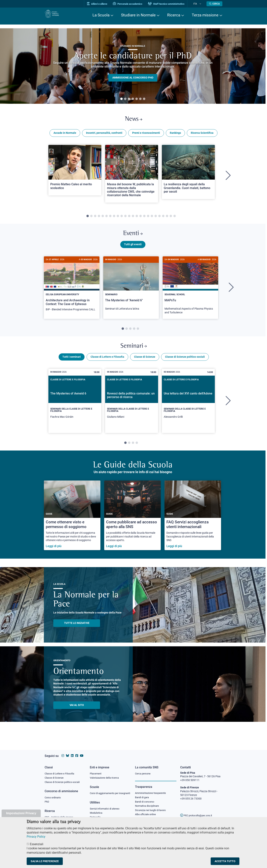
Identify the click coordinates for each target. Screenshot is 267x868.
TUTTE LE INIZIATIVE (77, 631)
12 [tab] (129, 219)
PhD (47, 800)
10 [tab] (122, 219)
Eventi (133, 237)
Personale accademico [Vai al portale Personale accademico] (134, 4)
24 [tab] (175, 219)
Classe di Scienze (145, 365)
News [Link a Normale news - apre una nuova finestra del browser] (134, 120)
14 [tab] (137, 219)
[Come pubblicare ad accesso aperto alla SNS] (132, 524)
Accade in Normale (65, 135)
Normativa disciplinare (148, 804)
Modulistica (97, 814)
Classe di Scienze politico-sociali (185, 365)
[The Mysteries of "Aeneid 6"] (131, 291)
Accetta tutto (225, 861)
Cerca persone (143, 770)
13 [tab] (133, 219)
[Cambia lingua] (201, 4)
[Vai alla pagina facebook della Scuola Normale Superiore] (77, 752)
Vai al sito (77, 713)
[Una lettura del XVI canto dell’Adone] (188, 409)
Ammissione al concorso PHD (133, 78)
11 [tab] (125, 219)
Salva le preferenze (45, 861)
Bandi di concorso (146, 799)
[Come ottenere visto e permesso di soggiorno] (72, 524)
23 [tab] (171, 219)
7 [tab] (144, 99)
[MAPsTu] (190, 293)
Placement (96, 770)
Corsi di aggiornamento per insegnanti (106, 792)
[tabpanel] (133, 66)
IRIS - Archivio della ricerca (60, 815)
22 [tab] (167, 219)
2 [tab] (125, 99)
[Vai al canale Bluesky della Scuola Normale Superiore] (68, 752)
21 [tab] (163, 219)
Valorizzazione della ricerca (106, 775)
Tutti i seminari (72, 365)
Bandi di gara (143, 794)
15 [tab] (140, 219)
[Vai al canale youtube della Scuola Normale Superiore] (82, 752)
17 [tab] (148, 219)
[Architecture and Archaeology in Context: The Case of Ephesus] (72, 291)
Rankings (175, 135)
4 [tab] (133, 99)
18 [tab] (152, 219)
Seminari (134, 353)
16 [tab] (144, 219)
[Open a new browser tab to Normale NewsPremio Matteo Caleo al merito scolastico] (75, 173)
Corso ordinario (54, 795)
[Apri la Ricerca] (214, 4)
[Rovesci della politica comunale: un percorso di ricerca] (132, 409)
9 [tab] (118, 219)
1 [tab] (121, 99)
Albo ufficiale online (146, 813)
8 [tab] (114, 219)
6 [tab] (140, 99)
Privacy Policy (36, 837)
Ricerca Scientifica (202, 135)
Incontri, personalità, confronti (104, 135)
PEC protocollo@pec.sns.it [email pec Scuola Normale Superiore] (198, 812)
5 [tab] (137, 99)
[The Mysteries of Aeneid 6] (75, 409)
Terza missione (205, 15)
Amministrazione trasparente (152, 790)
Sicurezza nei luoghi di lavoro (152, 808)
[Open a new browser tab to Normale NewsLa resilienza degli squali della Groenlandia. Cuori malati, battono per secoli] (188, 174)
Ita (198, 4)
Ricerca (174, 15)
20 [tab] (159, 219)
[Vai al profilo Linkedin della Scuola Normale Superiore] (72, 752)
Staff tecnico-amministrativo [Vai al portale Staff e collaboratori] (173, 4)
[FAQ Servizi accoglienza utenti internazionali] (193, 524)
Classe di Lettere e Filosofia (107, 365)
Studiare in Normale (138, 15)
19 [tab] (156, 219)
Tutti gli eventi (133, 250)
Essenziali (37, 844)
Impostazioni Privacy (21, 813)
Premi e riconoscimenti (146, 135)
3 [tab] (129, 99)
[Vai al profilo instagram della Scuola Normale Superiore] (63, 752)
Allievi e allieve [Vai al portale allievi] (104, 4)
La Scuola (101, 15)
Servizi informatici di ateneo (106, 810)
